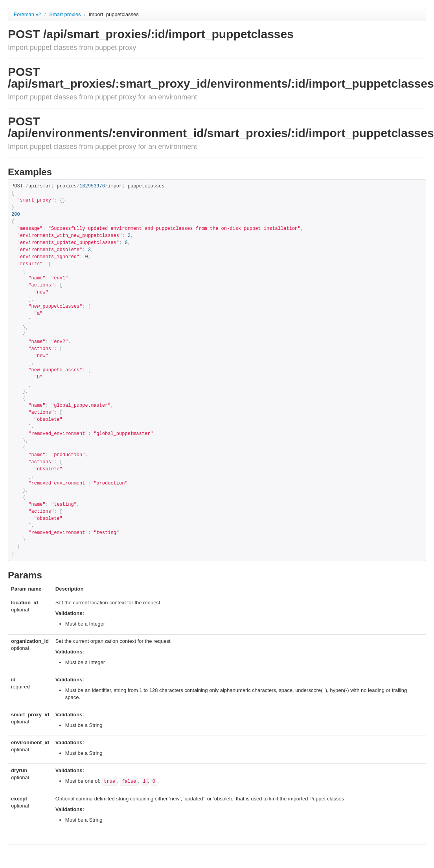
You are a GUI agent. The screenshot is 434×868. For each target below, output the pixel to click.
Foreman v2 (27, 14)
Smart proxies (66, 14)
